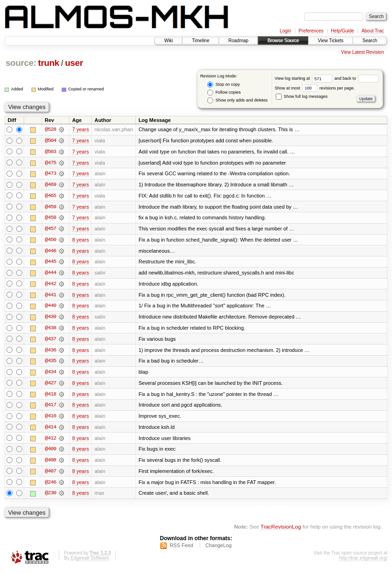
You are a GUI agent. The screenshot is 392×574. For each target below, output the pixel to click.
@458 (51, 218)
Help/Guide (342, 31)
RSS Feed (181, 549)
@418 (51, 396)
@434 (51, 374)
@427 (51, 385)
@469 (51, 185)
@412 (51, 441)
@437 (51, 341)
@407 (51, 474)
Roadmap (238, 41)
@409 (51, 452)
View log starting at (305, 78)
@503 (51, 152)
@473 (51, 174)
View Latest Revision (363, 52)
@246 (51, 485)
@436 (51, 352)
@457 (51, 230)
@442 (51, 285)
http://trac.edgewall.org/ (363, 562)
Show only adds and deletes (237, 100)
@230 (51, 497)
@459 (51, 207)
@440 (51, 307)
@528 (51, 129)
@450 (51, 241)
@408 (51, 463)
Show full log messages (302, 96)
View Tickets (331, 41)
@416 (51, 419)
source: (21, 63)
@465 (51, 196)
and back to (357, 78)
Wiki (168, 41)
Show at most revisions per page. (315, 88)
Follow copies (224, 92)
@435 (51, 363)
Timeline (200, 41)
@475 (51, 163)
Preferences (311, 31)
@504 (51, 140)
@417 (51, 408)
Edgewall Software (90, 562)
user (74, 63)
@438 (51, 330)
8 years (81, 241)
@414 (51, 430)
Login (285, 31)
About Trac (373, 31)
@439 (51, 319)
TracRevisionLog (281, 530)
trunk (49, 63)
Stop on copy (223, 85)
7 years (81, 129)
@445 (51, 263)
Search (370, 41)
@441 (51, 296)
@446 (51, 252)
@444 (51, 274)
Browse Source (283, 41)
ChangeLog (218, 549)
